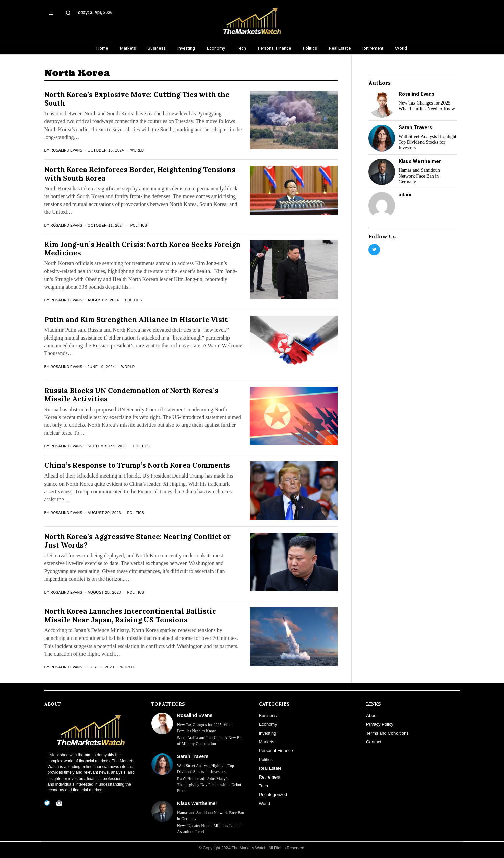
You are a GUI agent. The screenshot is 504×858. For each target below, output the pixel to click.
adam (405, 195)
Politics (142, 225)
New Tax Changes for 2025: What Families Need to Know (427, 106)
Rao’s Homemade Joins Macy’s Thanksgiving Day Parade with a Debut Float (209, 785)
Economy (268, 724)
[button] (59, 10)
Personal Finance (276, 751)
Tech (263, 786)
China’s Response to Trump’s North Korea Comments (137, 465)
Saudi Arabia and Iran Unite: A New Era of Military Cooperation (210, 741)
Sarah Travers (415, 127)
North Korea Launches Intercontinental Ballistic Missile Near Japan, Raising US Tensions (130, 616)
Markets (267, 742)
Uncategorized (273, 795)
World (140, 150)
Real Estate (270, 768)
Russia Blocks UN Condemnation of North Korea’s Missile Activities (131, 395)
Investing (268, 733)
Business (268, 715)
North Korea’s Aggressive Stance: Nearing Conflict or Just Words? (138, 541)
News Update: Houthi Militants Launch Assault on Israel (209, 829)
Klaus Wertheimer (420, 161)
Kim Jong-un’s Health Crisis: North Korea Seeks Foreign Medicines (142, 249)
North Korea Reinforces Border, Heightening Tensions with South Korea (140, 174)
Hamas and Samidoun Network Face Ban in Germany (419, 176)
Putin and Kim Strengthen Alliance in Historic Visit (136, 319)
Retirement (270, 777)
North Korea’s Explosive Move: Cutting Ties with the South (137, 99)
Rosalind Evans (68, 150)
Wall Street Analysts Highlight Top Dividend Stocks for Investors (427, 142)
